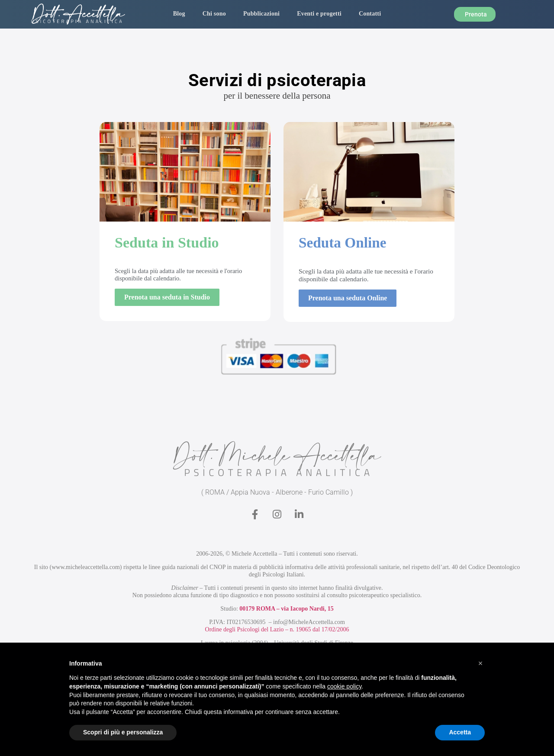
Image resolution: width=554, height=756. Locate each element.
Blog (179, 14)
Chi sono (214, 14)
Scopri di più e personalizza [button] (123, 732)
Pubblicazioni (261, 14)
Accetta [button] (460, 732)
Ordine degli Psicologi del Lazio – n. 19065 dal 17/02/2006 (277, 630)
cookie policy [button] (344, 686)
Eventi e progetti (319, 14)
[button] (480, 663)
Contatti (370, 14)
